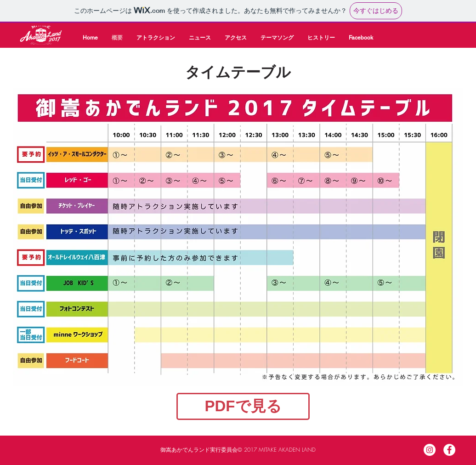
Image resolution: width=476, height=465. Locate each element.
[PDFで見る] (243, 406)
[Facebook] (449, 450)
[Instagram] (430, 450)
